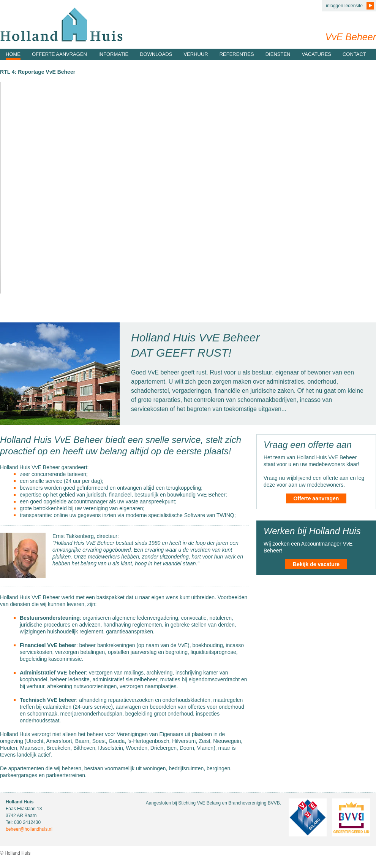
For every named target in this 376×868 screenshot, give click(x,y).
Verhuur (196, 54)
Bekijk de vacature (316, 564)
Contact (354, 54)
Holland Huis (62, 24)
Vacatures (316, 54)
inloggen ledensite (344, 6)
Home (13, 54)
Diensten (278, 54)
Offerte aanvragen (59, 54)
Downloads (156, 54)
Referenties (237, 54)
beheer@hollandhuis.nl (29, 829)
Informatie (113, 54)
